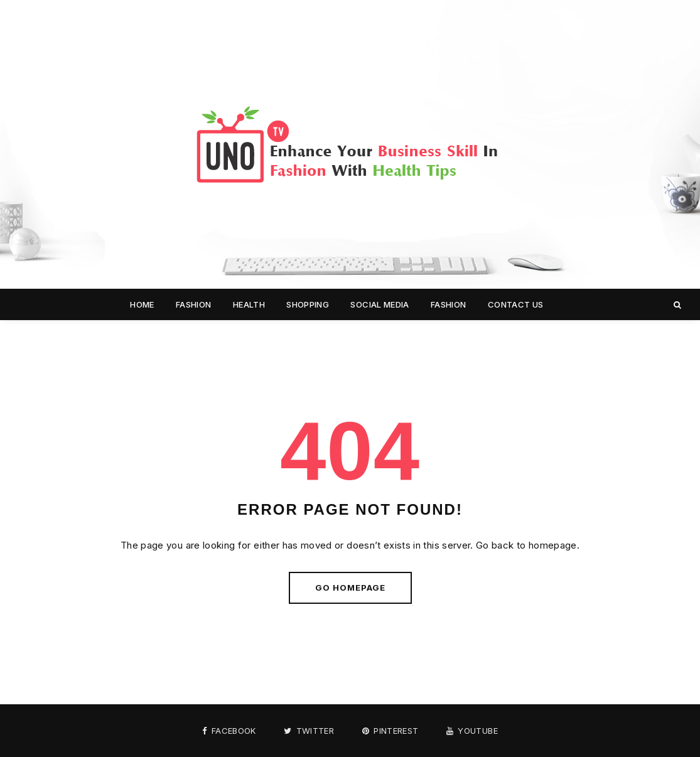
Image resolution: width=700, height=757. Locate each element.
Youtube (472, 731)
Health (249, 304)
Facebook (229, 731)
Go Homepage (350, 588)
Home (142, 304)
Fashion (193, 304)
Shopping (308, 304)
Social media (380, 304)
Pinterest (390, 731)
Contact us (516, 304)
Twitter (309, 731)
